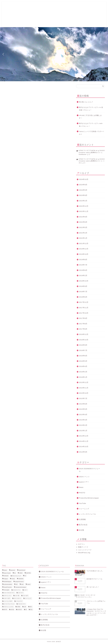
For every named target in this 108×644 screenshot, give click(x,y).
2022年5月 (83, 227)
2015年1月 (83, 431)
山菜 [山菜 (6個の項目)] (25, 607)
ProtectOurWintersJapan (89, 498)
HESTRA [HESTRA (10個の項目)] (28, 573)
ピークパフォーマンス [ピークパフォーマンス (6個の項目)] (9, 604)
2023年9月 (83, 195)
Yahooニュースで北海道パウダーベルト (92, 133)
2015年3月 (83, 420)
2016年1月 (83, 377)
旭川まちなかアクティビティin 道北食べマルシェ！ (91, 109)
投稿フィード (83, 547)
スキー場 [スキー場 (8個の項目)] (17, 596)
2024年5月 (83, 190)
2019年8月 (83, 260)
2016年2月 (83, 372)
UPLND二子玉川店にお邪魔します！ (90, 117)
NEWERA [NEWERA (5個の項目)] (21, 579)
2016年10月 (84, 340)
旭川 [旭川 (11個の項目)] (31, 607)
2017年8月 (83, 324)
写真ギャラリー (71, 5)
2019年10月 (84, 254)
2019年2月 (83, 275)
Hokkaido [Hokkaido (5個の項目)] (6, 576)
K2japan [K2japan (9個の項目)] (6, 579)
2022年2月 (83, 233)
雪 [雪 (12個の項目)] (26, 610)
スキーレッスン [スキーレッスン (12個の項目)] (7, 596)
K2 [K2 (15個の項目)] (25, 576)
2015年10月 (84, 393)
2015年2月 (83, 425)
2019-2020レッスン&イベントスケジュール (52, 9)
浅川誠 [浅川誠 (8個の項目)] (12, 610)
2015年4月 (83, 414)
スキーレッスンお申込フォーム (37, 5)
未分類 (82, 530)
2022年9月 (83, 217)
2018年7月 (83, 292)
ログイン (82, 544)
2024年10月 (84, 179)
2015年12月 (84, 382)
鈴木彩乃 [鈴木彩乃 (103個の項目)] (20, 610)
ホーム (22, 5)
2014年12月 (84, 436)
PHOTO (82, 493)
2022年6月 (83, 222)
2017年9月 (83, 318)
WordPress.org (84, 553)
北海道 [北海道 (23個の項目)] (19, 607)
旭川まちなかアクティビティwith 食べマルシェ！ (91, 125)
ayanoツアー (84, 482)
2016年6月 (83, 356)
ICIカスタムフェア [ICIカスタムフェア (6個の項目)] (17, 576)
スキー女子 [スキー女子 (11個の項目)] (25, 596)
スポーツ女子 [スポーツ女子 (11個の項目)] (7, 598)
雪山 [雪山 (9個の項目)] (31, 610)
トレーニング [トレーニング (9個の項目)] (28, 598)
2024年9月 (83, 185)
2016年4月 (83, 366)
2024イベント (84, 477)
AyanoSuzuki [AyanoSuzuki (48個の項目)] (22, 570)
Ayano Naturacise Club (28, 9)
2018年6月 (83, 297)
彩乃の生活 (83, 525)
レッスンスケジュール (87, 514)
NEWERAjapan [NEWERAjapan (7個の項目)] (8, 582)
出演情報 (82, 519)
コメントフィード (85, 550)
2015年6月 (83, 404)
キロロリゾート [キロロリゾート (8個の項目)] (17, 590)
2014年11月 (84, 441)
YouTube (83, 503)
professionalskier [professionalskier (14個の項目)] (8, 584)
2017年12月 (84, 302)
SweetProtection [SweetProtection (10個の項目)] (8, 587)
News (81, 487)
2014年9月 (83, 452)
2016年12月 (84, 334)
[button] (3, 54)
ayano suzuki (11, 14)
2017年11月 (84, 308)
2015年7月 (83, 398)
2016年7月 (83, 350)
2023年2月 (83, 201)
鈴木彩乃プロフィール (57, 5)
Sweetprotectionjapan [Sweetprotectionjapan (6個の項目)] (21, 587)
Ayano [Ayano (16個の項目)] (5, 570)
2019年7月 (83, 265)
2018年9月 (83, 286)
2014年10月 (84, 447)
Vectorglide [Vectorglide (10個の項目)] (6, 590)
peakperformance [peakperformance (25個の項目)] (19, 582)
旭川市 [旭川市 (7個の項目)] (5, 610)
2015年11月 (84, 388)
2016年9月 (83, 345)
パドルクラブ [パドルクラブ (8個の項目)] (19, 601)
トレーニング (84, 509)
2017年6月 (83, 329)
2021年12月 (84, 243)
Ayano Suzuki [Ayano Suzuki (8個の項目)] (7, 573)
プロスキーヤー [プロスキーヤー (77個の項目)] (22, 604)
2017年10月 (84, 313)
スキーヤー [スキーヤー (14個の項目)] (21, 593)
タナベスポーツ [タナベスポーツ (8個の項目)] (18, 598)
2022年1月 (83, 238)
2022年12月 (84, 206)
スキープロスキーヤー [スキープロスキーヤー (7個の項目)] (9, 593)
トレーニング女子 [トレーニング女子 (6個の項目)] (8, 601)
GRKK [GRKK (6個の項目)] (21, 573)
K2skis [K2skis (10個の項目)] (13, 579)
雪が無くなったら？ (86, 102)
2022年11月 (84, 211)
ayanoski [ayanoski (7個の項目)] (13, 570)
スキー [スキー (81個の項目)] (26, 590)
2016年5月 (83, 361)
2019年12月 (84, 249)
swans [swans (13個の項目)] (29, 584)
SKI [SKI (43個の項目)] (17, 584)
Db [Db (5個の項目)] (15, 573)
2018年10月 (84, 281)
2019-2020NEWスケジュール (90, 470)
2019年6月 (83, 270)
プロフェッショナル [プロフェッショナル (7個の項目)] (9, 607)
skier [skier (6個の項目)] (22, 584)
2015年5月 (83, 409)
